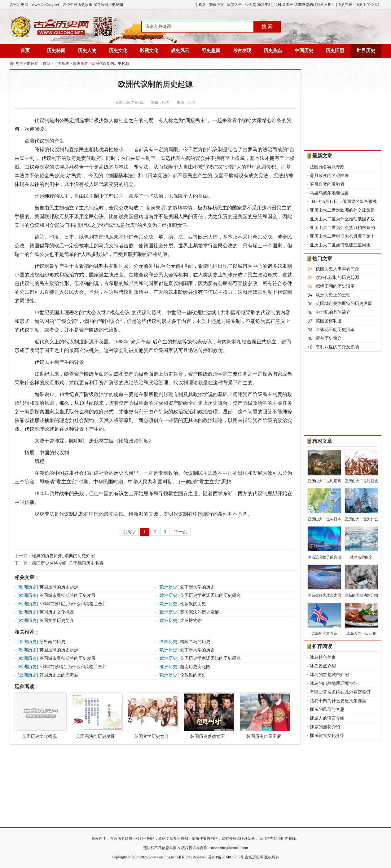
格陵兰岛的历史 (195, 642)
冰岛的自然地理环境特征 (334, 683)
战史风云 (180, 51)
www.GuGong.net (162, 857)
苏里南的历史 (52, 642)
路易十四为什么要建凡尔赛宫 (338, 701)
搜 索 (267, 26)
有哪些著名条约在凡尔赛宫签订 (340, 692)
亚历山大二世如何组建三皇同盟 (340, 245)
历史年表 (345, 5)
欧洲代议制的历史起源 (110, 64)
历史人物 (87, 51)
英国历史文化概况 (57, 612)
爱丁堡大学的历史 (197, 587)
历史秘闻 (56, 51)
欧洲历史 (81, 64)
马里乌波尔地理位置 (329, 193)
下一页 (181, 532)
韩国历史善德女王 (208, 716)
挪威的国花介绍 (325, 727)
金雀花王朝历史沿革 (335, 330)
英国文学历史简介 (57, 621)
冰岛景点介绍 (323, 666)
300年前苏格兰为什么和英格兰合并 (73, 604)
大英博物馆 (191, 621)
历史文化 (118, 51)
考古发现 (242, 51)
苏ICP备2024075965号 (226, 857)
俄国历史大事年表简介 (337, 269)
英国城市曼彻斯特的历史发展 (68, 595)
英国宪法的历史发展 (200, 612)
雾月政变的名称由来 (329, 176)
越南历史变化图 (195, 667)
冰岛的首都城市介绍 (329, 675)
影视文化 (149, 51)
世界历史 (366, 51)
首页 (25, 51)
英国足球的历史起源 (59, 587)
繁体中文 (217, 5)
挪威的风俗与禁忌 (327, 709)
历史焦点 (273, 51)
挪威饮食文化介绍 (327, 736)
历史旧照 (335, 51)
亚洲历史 (169, 667)
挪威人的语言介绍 (327, 718)
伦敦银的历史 (193, 604)
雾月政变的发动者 (327, 184)
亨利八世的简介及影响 (337, 347)
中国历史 (304, 51)
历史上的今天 (367, 5)
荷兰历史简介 (329, 338)
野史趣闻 (211, 51)
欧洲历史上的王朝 (333, 295)
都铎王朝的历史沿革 (335, 286)
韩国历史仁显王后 (264, 716)
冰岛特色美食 (323, 657)
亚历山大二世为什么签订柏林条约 (342, 228)
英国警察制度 (329, 321)
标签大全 (235, 5)
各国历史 (28, 642)
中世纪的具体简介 (333, 312)
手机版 (200, 5)
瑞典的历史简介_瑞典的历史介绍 (63, 556)
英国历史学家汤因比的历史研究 (210, 595)
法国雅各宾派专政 (327, 167)
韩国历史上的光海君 (59, 675)
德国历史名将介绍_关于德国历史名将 (68, 563)
